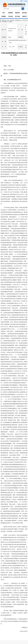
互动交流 (10, 16)
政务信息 (24, 13)
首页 (4, 13)
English (26, 1)
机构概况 (10, 13)
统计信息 (17, 16)
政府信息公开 (18, 20)
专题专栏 (24, 16)
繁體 (21, 1)
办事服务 (4, 16)
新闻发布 (17, 13)
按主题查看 (5, 22)
